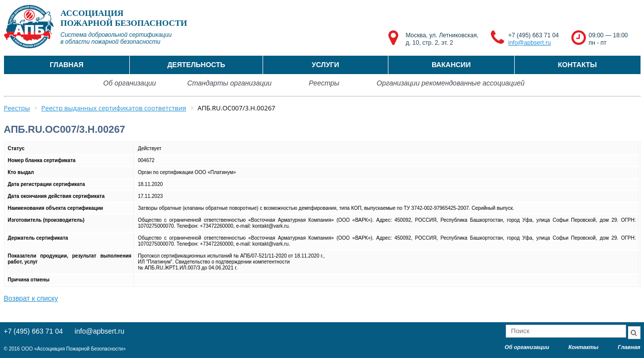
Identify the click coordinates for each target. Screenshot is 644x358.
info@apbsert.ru (530, 43)
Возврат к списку (31, 298)
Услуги (325, 65)
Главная (67, 65)
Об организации (130, 83)
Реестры (324, 83)
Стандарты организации (229, 83)
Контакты (577, 65)
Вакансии (451, 65)
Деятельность (196, 65)
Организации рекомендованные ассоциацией (451, 83)
